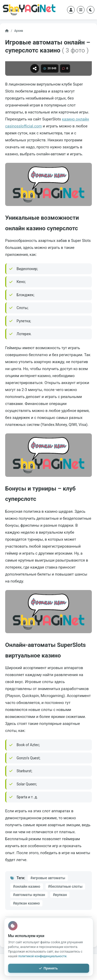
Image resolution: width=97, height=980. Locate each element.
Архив (19, 31)
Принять (48, 968)
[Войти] (71, 10)
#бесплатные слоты (65, 886)
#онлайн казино (27, 886)
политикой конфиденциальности (42, 956)
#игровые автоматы (48, 878)
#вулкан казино (26, 903)
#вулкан (60, 895)
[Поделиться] (35, 68)
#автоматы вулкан (29, 895)
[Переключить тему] (91, 10)
